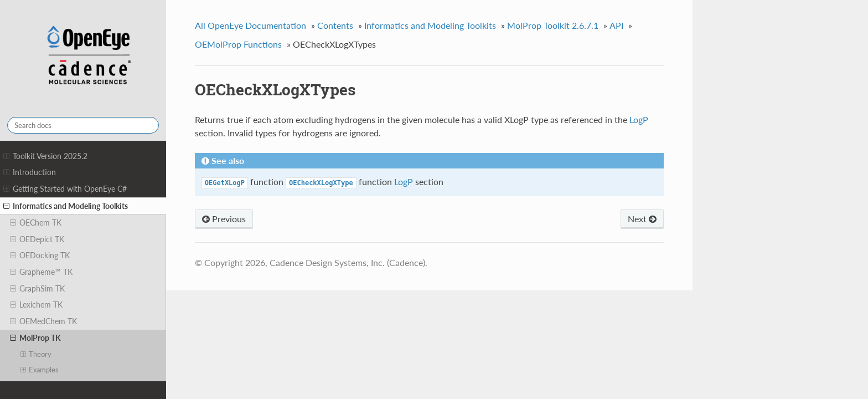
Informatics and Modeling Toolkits (66, 206)
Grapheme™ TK (41, 272)
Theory (36, 354)
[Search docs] (83, 125)
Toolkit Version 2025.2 (45, 156)
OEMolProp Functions (238, 44)
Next (642, 219)
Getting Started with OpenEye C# (65, 189)
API (616, 25)
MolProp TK (35, 338)
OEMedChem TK (43, 321)
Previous (224, 219)
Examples (40, 370)
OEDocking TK (40, 255)
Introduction (30, 172)
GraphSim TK (37, 289)
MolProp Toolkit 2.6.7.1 (553, 25)
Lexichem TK (36, 305)
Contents (335, 25)
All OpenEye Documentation (250, 25)
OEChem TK (36, 223)
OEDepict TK (37, 239)
